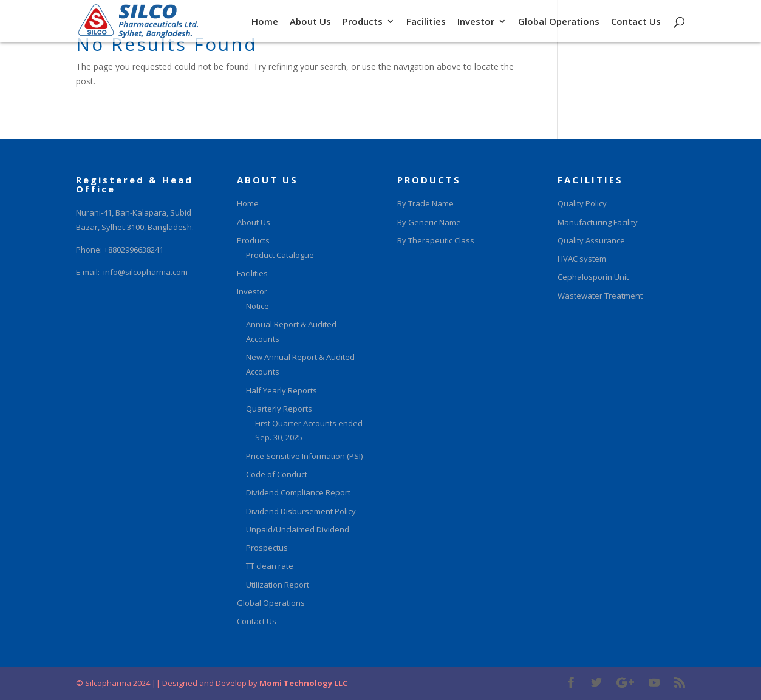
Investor (476, 22)
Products (363, 22)
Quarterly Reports (279, 409)
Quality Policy (582, 203)
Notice (258, 306)
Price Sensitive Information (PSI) (304, 456)
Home (265, 22)
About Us (310, 22)
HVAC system (582, 259)
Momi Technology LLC (302, 683)
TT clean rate (270, 566)
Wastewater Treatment (600, 296)
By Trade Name (425, 203)
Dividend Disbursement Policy (301, 511)
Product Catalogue (280, 255)
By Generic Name (429, 222)
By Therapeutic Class (436, 240)
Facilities (426, 22)
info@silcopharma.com (145, 272)
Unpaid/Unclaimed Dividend (298, 529)
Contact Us (636, 22)
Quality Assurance (591, 240)
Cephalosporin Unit (593, 277)
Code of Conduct (277, 474)
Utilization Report (278, 585)
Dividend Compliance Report (298, 492)
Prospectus (267, 548)
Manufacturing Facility (598, 222)
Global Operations (559, 22)
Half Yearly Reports (282, 390)
